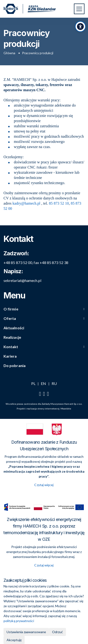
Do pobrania (15, 365)
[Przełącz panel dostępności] (80, 27)
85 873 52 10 (59, 203)
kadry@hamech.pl (26, 203)
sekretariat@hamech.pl (22, 280)
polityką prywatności (19, 621)
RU (54, 383)
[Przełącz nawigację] (79, 9)
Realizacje (12, 337)
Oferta (10, 318)
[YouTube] (44, 394)
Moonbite (66, 409)
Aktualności (14, 328)
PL (33, 383)
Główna (9, 53)
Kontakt (11, 347)
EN (43, 383)
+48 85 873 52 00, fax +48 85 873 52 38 (36, 262)
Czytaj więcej (44, 485)
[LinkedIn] (48, 394)
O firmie (11, 309)
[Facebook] (40, 394)
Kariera (10, 356)
